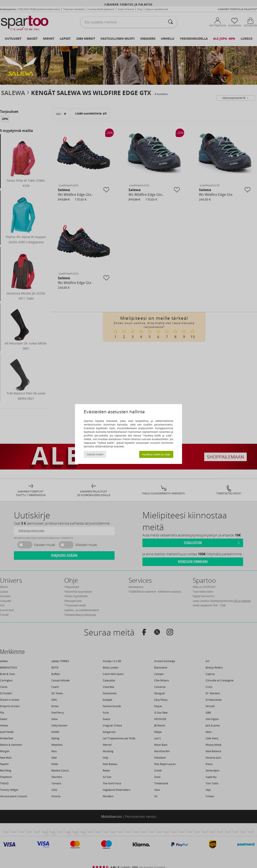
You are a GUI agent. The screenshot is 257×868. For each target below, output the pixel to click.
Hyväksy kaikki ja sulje (156, 454)
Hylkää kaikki (95, 454)
